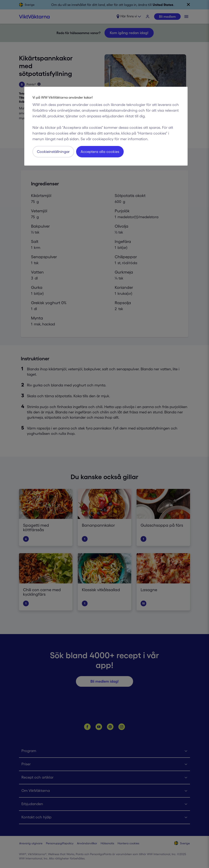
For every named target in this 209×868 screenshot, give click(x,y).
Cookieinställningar (53, 152)
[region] (106, 126)
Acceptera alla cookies (100, 152)
